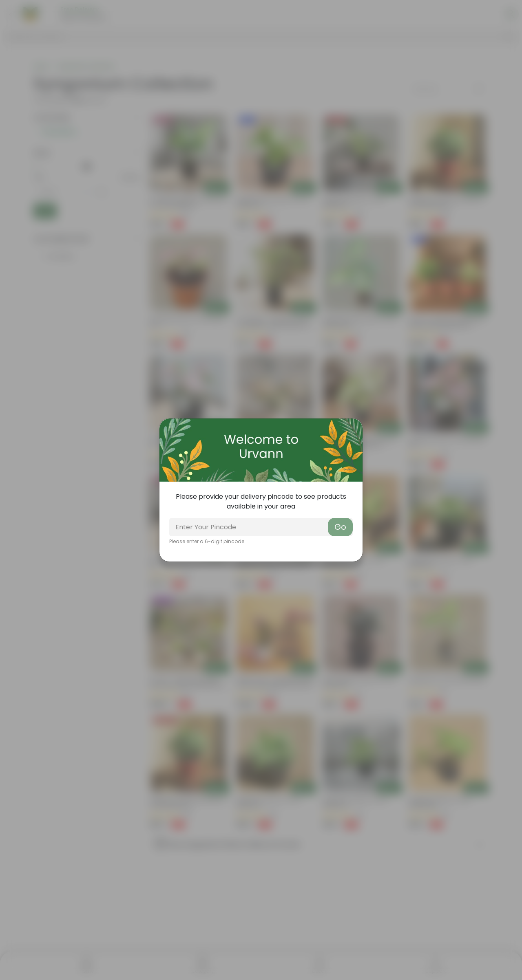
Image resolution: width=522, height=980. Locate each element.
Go (340, 527)
